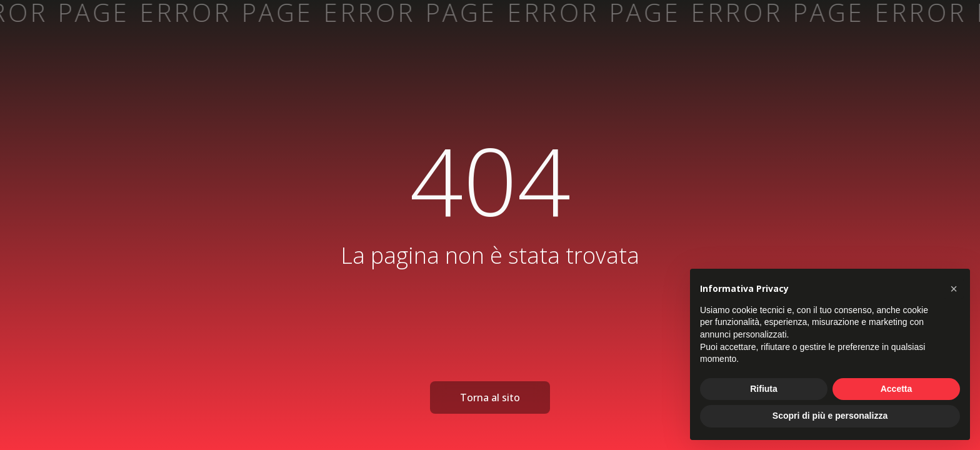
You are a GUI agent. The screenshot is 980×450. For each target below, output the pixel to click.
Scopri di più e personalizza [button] (830, 416)
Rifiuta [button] (764, 389)
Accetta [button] (897, 389)
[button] (954, 289)
